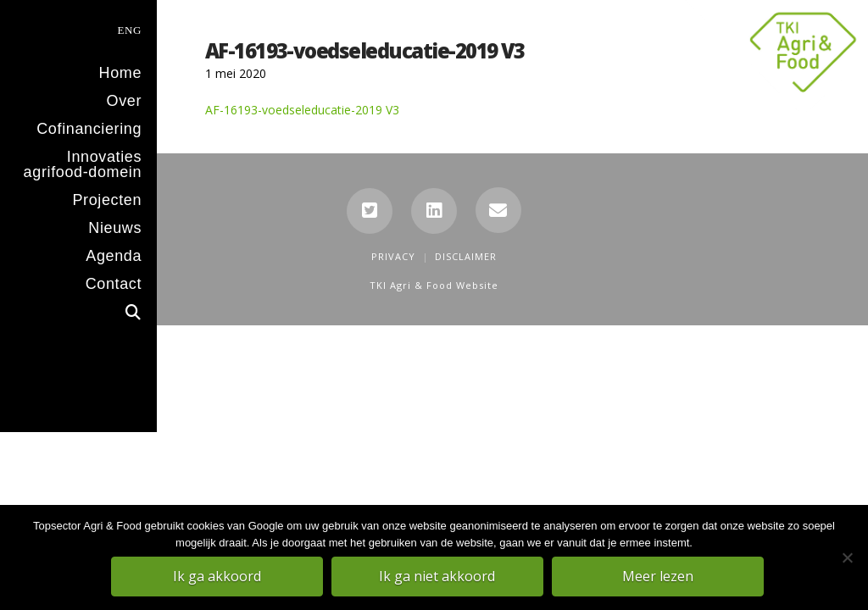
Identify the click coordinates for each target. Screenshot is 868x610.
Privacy (393, 256)
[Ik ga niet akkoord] (847, 558)
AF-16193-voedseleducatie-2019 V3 (302, 110)
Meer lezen (659, 577)
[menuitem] (78, 28)
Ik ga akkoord (218, 577)
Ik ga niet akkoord (439, 577)
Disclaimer (466, 256)
